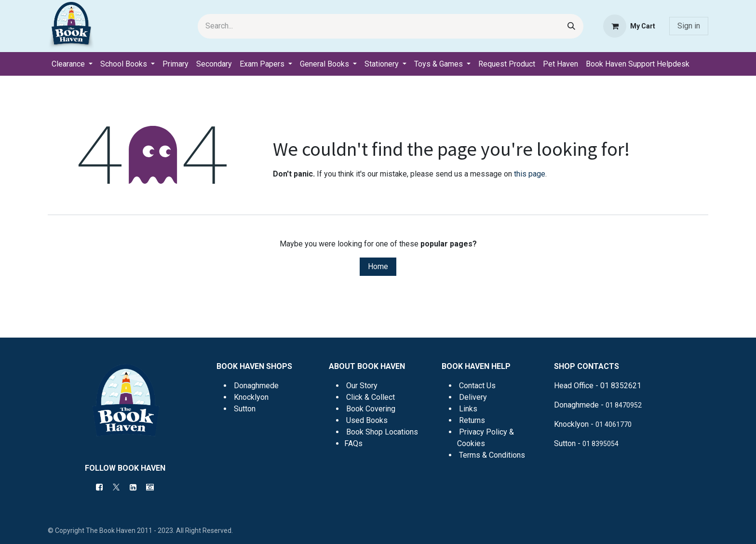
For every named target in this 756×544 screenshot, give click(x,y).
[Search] (571, 26)
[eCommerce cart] (629, 26)
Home (378, 266)
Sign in (689, 26)
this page (530, 174)
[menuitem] (72, 64)
